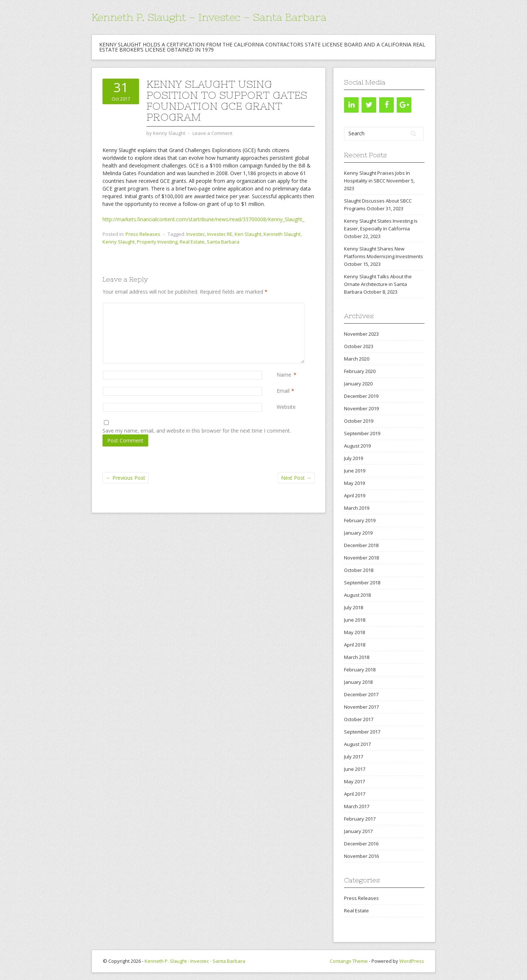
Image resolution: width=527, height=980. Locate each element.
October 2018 (359, 570)
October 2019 (359, 421)
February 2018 (360, 670)
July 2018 (354, 607)
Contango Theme (349, 961)
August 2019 (357, 446)
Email (283, 391)
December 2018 (361, 545)
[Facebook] (386, 105)
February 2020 (360, 371)
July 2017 (354, 757)
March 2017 (357, 806)
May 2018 (354, 632)
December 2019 (361, 396)
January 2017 (358, 831)
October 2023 (359, 346)
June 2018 (355, 620)
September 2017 (362, 732)
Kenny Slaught (119, 242)
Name (284, 375)
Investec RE (220, 234)
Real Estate (192, 242)
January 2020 (358, 384)
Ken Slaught (248, 234)
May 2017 (354, 781)
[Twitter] (369, 105)
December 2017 (361, 694)
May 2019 (354, 483)
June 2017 (355, 769)
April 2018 (355, 645)
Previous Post (126, 478)
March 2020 (357, 359)
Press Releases (143, 234)
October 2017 (359, 719)
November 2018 (361, 558)
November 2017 (361, 707)
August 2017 (357, 744)
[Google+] (404, 105)
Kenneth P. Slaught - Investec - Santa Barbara (195, 961)
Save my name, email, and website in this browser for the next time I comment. (197, 431)
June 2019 (355, 471)
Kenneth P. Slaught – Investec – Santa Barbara (209, 17)
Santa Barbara (223, 242)
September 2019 (362, 433)
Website (286, 407)
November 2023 (361, 334)
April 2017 (355, 794)
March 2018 (357, 657)
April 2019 (355, 495)
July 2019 (354, 458)
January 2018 (358, 682)
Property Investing (157, 242)
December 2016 (361, 844)
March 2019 (357, 508)
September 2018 (362, 583)
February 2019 (360, 520)
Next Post (296, 478)
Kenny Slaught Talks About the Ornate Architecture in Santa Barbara (378, 284)
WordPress (412, 961)
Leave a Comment (212, 133)
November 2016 (361, 856)
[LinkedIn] (351, 105)
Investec (196, 234)
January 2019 (358, 533)
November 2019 (361, 408)
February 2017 (360, 819)
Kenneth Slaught (282, 234)
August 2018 (357, 595)
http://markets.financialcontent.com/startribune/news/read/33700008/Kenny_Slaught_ (203, 219)
